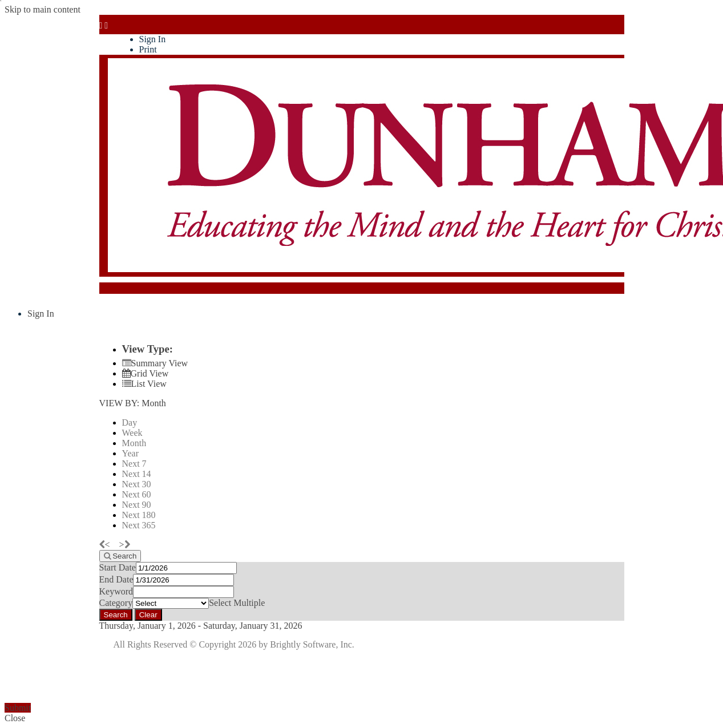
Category (116, 603)
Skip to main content (43, 9)
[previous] (108, 545)
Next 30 (137, 484)
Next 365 (139, 525)
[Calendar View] (146, 373)
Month (134, 443)
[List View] (144, 384)
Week (132, 433)
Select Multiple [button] (237, 603)
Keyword (116, 591)
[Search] (120, 556)
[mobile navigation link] (104, 25)
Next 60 (137, 494)
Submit (18, 708)
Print (148, 49)
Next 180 (139, 515)
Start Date (118, 567)
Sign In (153, 39)
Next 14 (137, 474)
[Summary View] (155, 363)
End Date (116, 579)
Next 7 (134, 464)
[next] (125, 545)
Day (130, 422)
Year (130, 453)
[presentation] (91, 681)
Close (15, 718)
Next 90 (137, 505)
